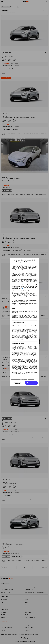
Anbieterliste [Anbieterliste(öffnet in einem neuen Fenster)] (31, 379)
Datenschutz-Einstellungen (18, 383)
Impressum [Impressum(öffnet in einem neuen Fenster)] (25, 379)
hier (23, 289)
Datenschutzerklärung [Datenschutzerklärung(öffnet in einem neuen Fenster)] (16, 379)
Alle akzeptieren (31, 383)
